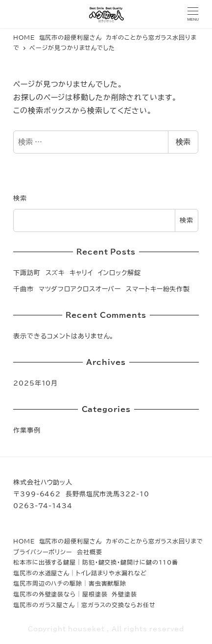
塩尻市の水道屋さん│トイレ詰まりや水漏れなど (80, 573)
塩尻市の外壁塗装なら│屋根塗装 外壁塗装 (75, 594)
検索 (183, 142)
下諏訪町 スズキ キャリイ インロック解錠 (77, 273)
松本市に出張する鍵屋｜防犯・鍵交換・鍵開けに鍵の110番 (96, 562)
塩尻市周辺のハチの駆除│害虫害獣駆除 (70, 583)
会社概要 (90, 552)
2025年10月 (35, 383)
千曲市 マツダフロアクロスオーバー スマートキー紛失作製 (102, 289)
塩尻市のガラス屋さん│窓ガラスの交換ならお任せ (84, 605)
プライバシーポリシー (43, 552)
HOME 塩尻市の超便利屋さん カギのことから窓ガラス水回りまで (108, 541)
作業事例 (27, 430)
